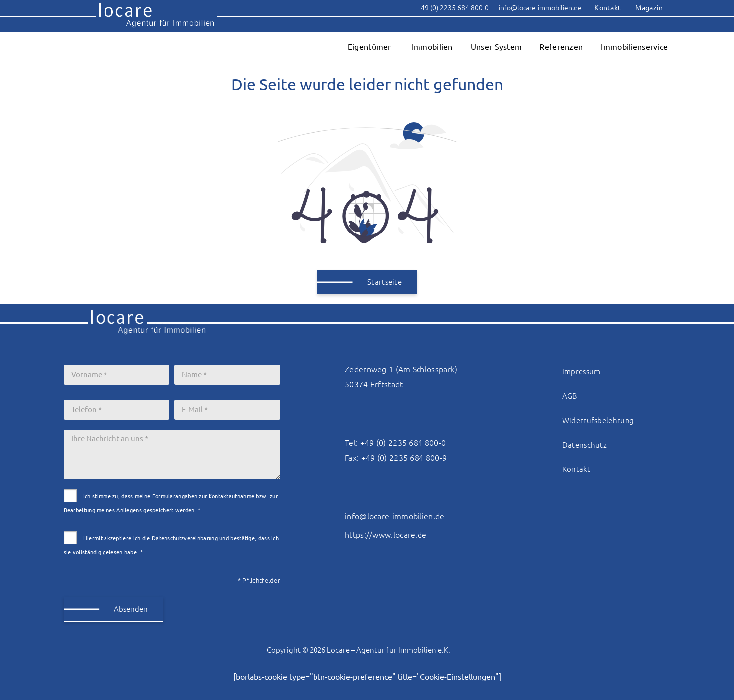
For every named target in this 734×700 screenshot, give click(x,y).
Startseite (384, 282)
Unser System (496, 47)
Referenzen (561, 47)
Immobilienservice (634, 47)
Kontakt (576, 469)
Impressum (581, 372)
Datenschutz (584, 445)
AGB (570, 396)
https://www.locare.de (386, 535)
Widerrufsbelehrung (598, 420)
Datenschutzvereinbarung (185, 538)
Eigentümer (369, 47)
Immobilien (432, 47)
